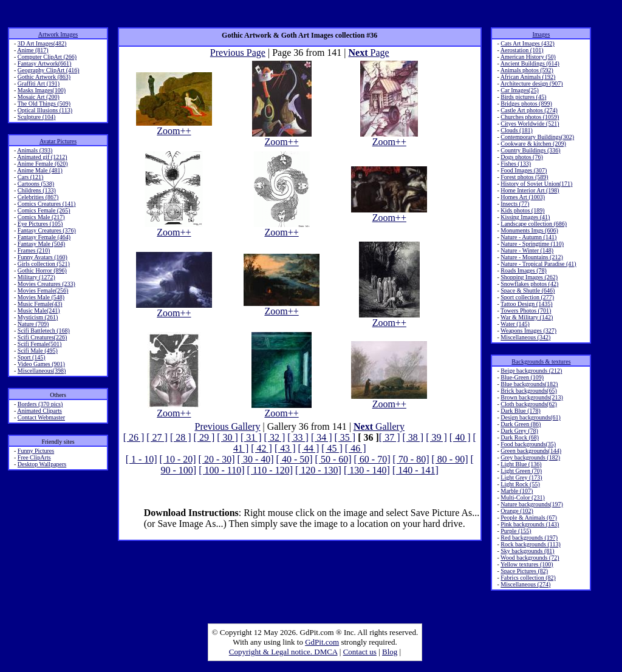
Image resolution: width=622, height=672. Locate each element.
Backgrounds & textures (541, 361)
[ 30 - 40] (256, 459)
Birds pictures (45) (523, 97)
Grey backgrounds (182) (530, 457)
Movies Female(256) (43, 290)
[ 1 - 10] (142, 459)
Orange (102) (517, 511)
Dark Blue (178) (521, 411)
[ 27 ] (157, 437)
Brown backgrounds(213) (531, 397)
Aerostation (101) (522, 50)
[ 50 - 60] (333, 459)
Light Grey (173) (521, 477)
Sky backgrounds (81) (527, 551)
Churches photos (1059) (530, 117)
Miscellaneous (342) (525, 337)
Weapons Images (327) (528, 331)
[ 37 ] (390, 437)
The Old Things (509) (44, 104)
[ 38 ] (413, 437)
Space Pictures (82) (524, 571)
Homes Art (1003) (523, 197)
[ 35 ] (345, 437)
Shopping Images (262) (529, 277)
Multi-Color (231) (523, 497)
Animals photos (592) (527, 70)
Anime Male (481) (39, 170)
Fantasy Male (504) (41, 244)
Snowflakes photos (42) (529, 284)
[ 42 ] (261, 448)
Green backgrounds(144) (531, 451)
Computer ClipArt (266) (47, 57)
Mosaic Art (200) (39, 97)
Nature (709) (33, 324)
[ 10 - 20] (178, 459)
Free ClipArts (34, 457)
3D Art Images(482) (42, 43)
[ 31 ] (251, 437)
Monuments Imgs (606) (529, 230)
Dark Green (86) (521, 424)
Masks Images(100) (42, 90)
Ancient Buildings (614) (530, 63)
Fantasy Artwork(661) (45, 63)
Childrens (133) (37, 190)
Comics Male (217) (41, 217)
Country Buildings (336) (530, 150)
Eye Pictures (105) (40, 224)
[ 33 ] (298, 437)
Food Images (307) (524, 170)
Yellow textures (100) (527, 564)
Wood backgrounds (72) (530, 558)
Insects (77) (515, 204)
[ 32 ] (275, 437)
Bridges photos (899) (526, 104)
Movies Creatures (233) (46, 284)
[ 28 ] (181, 437)
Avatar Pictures (58, 141)
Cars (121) (31, 177)
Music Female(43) (40, 304)
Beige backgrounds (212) (531, 371)
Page (369, 53)
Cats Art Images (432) (528, 43)
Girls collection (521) (44, 264)
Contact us (360, 652)
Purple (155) (516, 531)
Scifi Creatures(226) (42, 337)
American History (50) (528, 57)
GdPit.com (322, 642)
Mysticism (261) (38, 317)
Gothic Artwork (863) (44, 77)
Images (541, 34)
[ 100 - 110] (221, 470)
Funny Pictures (36, 451)
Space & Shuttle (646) (528, 290)
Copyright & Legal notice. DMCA (283, 652)
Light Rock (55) (520, 484)
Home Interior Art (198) (530, 190)
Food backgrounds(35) (528, 444)
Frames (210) (34, 250)
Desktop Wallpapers (42, 464)
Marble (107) (517, 491)
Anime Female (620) (42, 164)
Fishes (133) (516, 164)
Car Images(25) (519, 90)
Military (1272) (36, 277)
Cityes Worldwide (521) (530, 124)
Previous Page (238, 53)
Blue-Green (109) (522, 377)
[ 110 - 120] (270, 470)
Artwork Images (58, 34)
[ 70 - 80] (411, 459)
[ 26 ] (134, 437)
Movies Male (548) (41, 297)
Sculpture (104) (37, 117)
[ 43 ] (285, 448)
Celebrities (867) (38, 197)
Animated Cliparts (39, 411)
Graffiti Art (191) (39, 83)
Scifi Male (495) (38, 351)
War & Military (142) (527, 317)
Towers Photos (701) (526, 311)
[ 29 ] (204, 437)
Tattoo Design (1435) (526, 304)
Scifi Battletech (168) (44, 331)
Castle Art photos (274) (529, 110)
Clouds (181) (517, 130)
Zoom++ (174, 127)
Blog (390, 652)
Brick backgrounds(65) (528, 391)
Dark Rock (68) (520, 437)
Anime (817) (32, 50)
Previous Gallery (228, 426)
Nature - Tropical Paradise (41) (538, 264)
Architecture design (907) (532, 83)
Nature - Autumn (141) (528, 237)
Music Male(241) (39, 311)
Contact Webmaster (41, 417)
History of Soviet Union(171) (536, 184)
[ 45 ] (332, 448)
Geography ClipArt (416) (49, 70)
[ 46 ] (356, 448)
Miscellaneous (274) (525, 584)
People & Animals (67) (529, 518)
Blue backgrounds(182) (529, 384)
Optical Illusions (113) (45, 110)
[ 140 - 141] (415, 470)
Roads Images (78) (524, 270)
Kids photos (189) (522, 210)
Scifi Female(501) (39, 344)
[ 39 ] (436, 437)
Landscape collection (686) (534, 224)
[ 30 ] (227, 437)
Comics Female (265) (44, 210)
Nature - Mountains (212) (531, 257)
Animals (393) (35, 150)
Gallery (379, 426)
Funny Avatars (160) (43, 257)
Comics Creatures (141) (47, 204)
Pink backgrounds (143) (530, 524)
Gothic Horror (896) (42, 270)
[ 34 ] (322, 437)
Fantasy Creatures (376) (47, 230)
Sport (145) (32, 357)
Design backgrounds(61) (531, 417)
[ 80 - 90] (450, 459)
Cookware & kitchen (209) (533, 144)
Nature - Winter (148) (527, 250)
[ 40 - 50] (295, 459)
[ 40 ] (460, 437)
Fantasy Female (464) (44, 237)
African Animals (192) (528, 77)
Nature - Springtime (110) (532, 244)
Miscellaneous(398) (42, 371)
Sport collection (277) (527, 297)
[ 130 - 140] (367, 470)
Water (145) (515, 324)
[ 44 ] (309, 448)
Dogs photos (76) (521, 157)
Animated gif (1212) (42, 157)
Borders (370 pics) (40, 404)
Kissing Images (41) (525, 217)
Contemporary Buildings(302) (537, 137)
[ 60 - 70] (372, 459)
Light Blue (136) (521, 464)
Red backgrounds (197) (529, 538)
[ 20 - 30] (217, 459)
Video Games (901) (41, 364)
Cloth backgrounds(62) (529, 404)
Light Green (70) (521, 471)
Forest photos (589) (524, 177)
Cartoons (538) (36, 184)
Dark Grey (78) (519, 431)
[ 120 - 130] (318, 470)
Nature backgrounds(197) (531, 504)
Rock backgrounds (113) (531, 544)
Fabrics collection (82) (528, 578)
